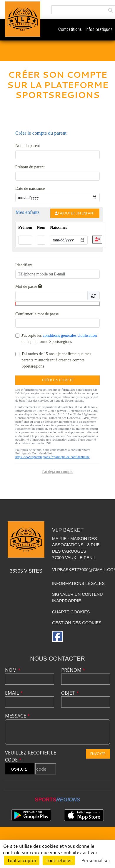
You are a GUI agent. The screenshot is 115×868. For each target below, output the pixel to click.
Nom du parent (28, 146)
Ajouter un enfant (75, 213)
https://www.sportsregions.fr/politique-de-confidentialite (52, 457)
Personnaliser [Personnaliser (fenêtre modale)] (96, 860)
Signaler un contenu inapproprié (77, 598)
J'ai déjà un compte (57, 472)
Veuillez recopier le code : (31, 756)
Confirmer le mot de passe (37, 314)
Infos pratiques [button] (99, 29)
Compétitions (70, 29)
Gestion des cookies (77, 623)
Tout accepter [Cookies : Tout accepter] (22, 860)
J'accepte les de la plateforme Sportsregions (59, 339)
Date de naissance (30, 188)
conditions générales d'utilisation (70, 335)
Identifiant (24, 265)
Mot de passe (29, 286)
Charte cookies (71, 612)
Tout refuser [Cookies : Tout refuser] (59, 860)
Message (17, 716)
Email (14, 693)
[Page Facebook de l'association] (57, 636)
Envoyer (98, 754)
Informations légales (78, 583)
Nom (13, 670)
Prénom (73, 670)
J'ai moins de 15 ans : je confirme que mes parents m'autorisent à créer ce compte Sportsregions (56, 360)
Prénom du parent (30, 167)
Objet (70, 693)
